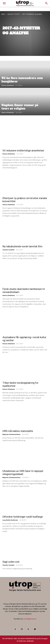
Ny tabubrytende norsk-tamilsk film (22, 246)
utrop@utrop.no (30, 619)
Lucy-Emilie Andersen (10, 520)
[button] (47, 3)
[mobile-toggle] (4, 3)
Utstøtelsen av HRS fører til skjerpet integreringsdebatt (23, 473)
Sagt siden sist (11, 562)
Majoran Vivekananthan (11, 434)
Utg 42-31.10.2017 (14, 14)
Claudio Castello (8, 250)
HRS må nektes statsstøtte (18, 431)
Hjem (3, 14)
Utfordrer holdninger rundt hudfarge (23, 517)
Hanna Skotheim (8, 85)
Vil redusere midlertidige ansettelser (23, 151)
